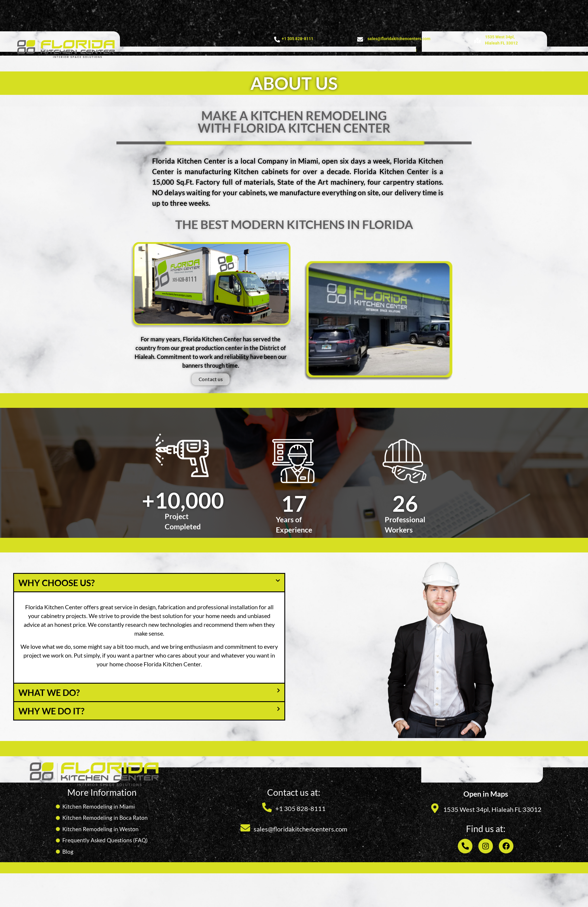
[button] (149, 583)
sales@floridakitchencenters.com (399, 39)
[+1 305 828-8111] (277, 40)
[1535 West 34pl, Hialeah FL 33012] (435, 808)
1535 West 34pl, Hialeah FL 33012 (492, 809)
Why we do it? (51, 711)
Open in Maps (486, 794)
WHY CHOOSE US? (57, 583)
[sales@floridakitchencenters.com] (360, 40)
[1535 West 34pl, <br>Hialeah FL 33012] (478, 41)
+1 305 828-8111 (298, 39)
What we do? (49, 692)
